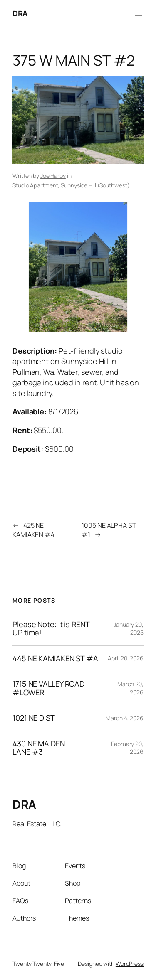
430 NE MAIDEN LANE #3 (39, 748)
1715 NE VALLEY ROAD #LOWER (48, 688)
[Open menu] (139, 14)
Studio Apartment (35, 185)
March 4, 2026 (125, 718)
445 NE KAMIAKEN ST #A (55, 658)
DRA (20, 13)
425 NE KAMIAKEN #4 (33, 530)
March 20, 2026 (130, 688)
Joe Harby (53, 176)
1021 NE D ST (34, 718)
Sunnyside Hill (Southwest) (95, 185)
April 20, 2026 (126, 658)
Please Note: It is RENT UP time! (51, 629)
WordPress (130, 964)
